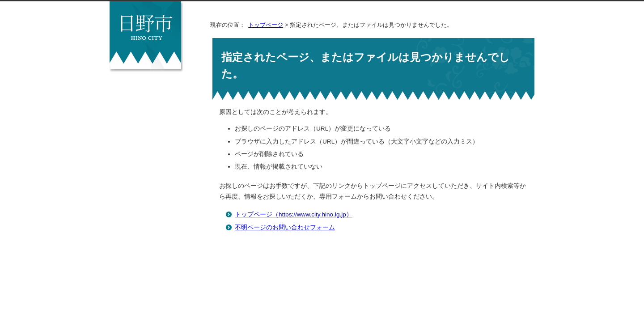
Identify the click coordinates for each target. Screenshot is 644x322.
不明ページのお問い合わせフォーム (285, 227)
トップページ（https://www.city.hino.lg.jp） (294, 214)
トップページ (266, 25)
